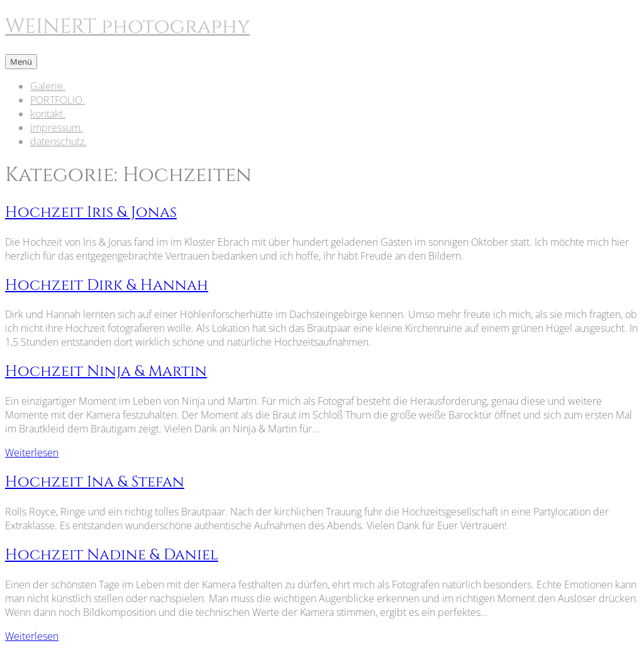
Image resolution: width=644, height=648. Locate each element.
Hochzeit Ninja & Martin (106, 371)
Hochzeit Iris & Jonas (91, 212)
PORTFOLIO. (58, 100)
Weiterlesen (32, 453)
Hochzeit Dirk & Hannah (107, 285)
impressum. (57, 128)
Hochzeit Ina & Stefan (95, 482)
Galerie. (48, 86)
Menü (21, 62)
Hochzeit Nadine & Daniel (112, 555)
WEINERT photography (127, 27)
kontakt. (48, 114)
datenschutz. (58, 141)
